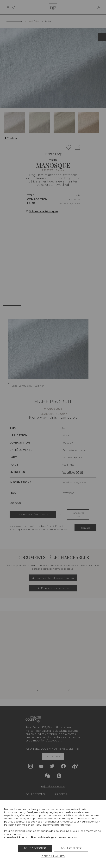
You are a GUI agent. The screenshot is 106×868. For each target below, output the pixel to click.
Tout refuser (71, 848)
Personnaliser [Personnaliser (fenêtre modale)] (53, 857)
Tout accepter (35, 848)
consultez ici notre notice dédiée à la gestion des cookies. (41, 837)
